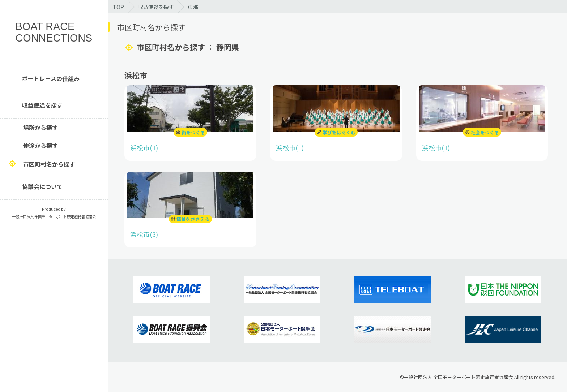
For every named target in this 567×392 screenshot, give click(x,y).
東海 (193, 7)
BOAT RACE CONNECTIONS (54, 32)
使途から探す (40, 146)
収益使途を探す (42, 105)
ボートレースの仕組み (51, 78)
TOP (118, 7)
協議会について (42, 186)
